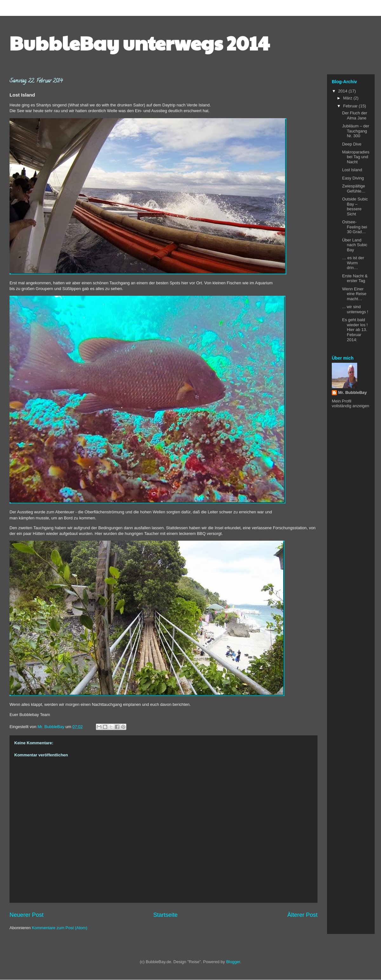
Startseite (166, 915)
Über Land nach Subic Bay (354, 245)
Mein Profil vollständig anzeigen (351, 403)
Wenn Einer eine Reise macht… (354, 294)
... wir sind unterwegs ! (355, 309)
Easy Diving (353, 178)
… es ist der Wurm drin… (353, 263)
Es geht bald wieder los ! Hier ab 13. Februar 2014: (355, 330)
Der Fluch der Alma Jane (354, 115)
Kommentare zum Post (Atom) (60, 928)
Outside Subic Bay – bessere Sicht (355, 206)
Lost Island (352, 170)
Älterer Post (302, 915)
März (348, 98)
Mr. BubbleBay (352, 392)
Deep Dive (352, 144)
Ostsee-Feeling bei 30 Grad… (354, 227)
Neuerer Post (27, 915)
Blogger (233, 962)
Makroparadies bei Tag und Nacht (356, 157)
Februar (351, 106)
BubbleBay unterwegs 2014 (140, 43)
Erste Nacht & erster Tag (355, 278)
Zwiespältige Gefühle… (354, 189)
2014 (343, 91)
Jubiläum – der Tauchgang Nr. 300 (355, 131)
